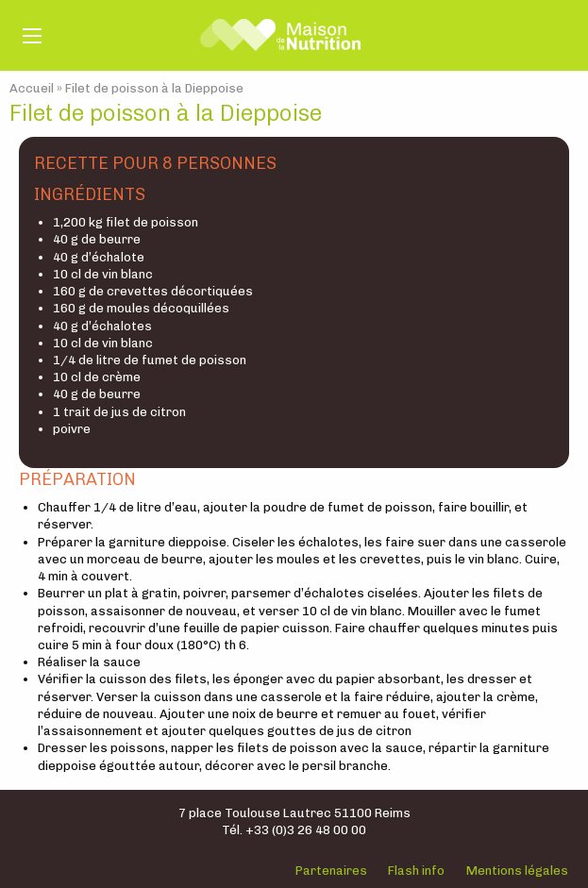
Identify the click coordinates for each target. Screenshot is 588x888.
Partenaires (331, 871)
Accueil (32, 88)
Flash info (416, 871)
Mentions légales (517, 871)
